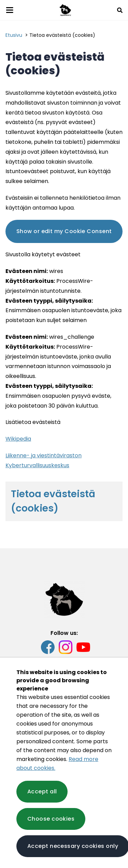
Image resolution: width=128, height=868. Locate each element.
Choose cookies (51, 819)
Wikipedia (18, 439)
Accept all (42, 791)
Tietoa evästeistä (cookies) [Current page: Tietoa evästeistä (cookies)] (62, 35)
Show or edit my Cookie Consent (64, 231)
